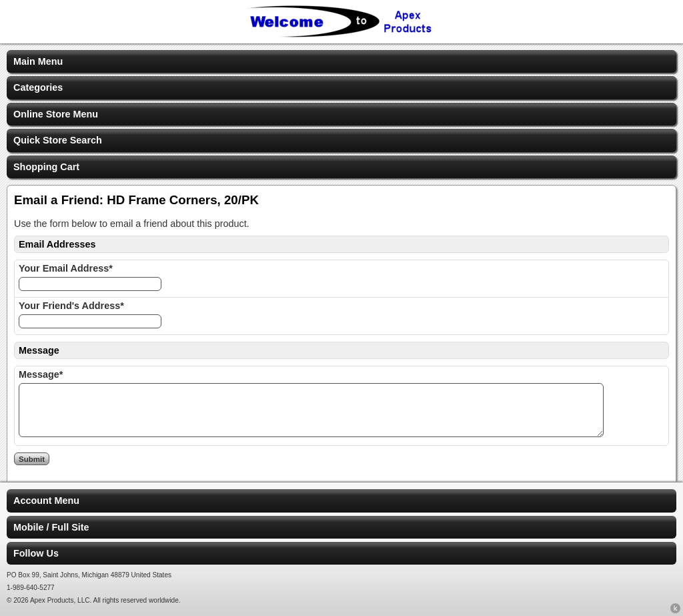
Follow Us (36, 553)
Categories (38, 87)
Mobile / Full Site (51, 527)
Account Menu (46, 501)
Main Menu (38, 61)
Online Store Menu (56, 114)
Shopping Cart (46, 167)
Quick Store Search (58, 140)
